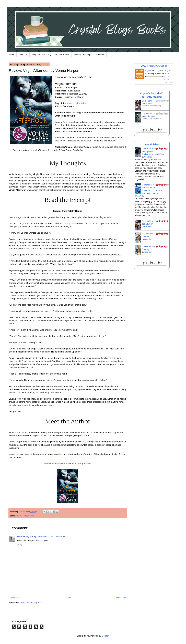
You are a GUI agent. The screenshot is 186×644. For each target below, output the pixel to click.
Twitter (71, 464)
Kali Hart (147, 227)
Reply (20, 545)
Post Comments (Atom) (32, 603)
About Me (23, 55)
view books (169, 83)
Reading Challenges (83, 55)
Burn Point (147, 101)
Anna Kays (148, 239)
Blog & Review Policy (41, 55)
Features (100, 55)
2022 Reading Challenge (154, 66)
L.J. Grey (140, 196)
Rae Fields (148, 103)
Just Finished (152, 144)
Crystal (148, 70)
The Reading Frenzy (27, 536)
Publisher (82, 103)
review (19, 516)
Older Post (121, 598)
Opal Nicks (148, 157)
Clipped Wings (149, 114)
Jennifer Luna (149, 116)
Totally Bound (84, 464)
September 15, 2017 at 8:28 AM (51, 536)
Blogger (105, 636)
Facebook (60, 464)
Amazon (71, 103)
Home (12, 55)
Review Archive (62, 55)
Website (49, 464)
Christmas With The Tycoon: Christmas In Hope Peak (153, 151)
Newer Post (15, 598)
